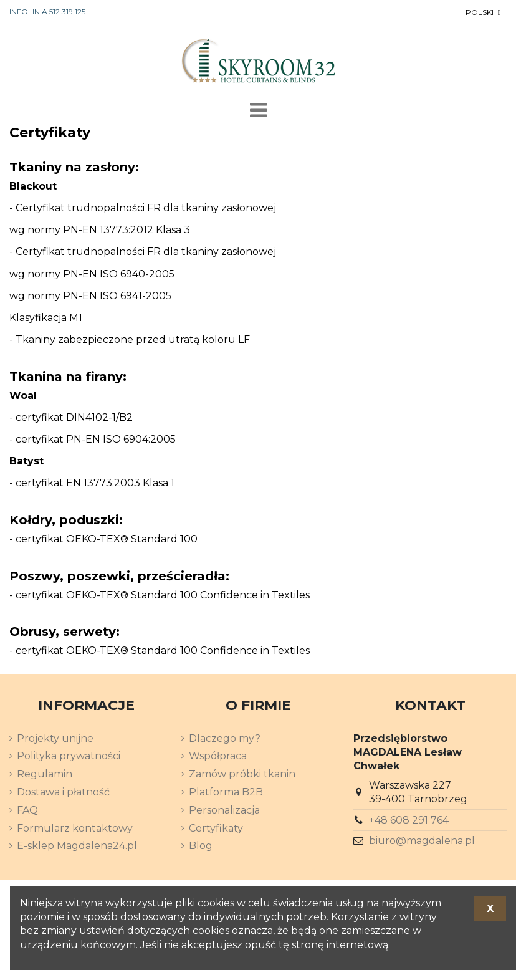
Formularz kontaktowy (75, 828)
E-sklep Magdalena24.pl (77, 846)
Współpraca (218, 756)
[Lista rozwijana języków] (484, 12)
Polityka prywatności (69, 756)
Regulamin (45, 774)
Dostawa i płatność (63, 792)
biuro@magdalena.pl (422, 841)
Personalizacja (224, 810)
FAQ (27, 810)
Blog (201, 846)
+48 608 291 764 (409, 820)
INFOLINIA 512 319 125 (47, 12)
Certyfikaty (216, 828)
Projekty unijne (55, 738)
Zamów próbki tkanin (242, 774)
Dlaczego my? (225, 738)
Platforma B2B (226, 792)
